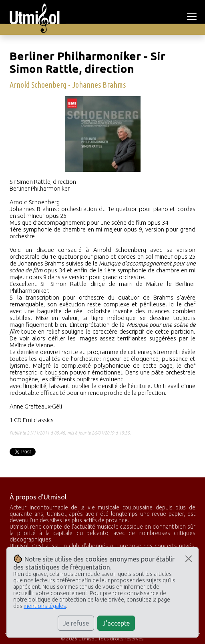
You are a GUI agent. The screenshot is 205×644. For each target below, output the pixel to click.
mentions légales (45, 606)
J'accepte (116, 623)
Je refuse (76, 623)
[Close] (189, 559)
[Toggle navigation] (193, 16)
